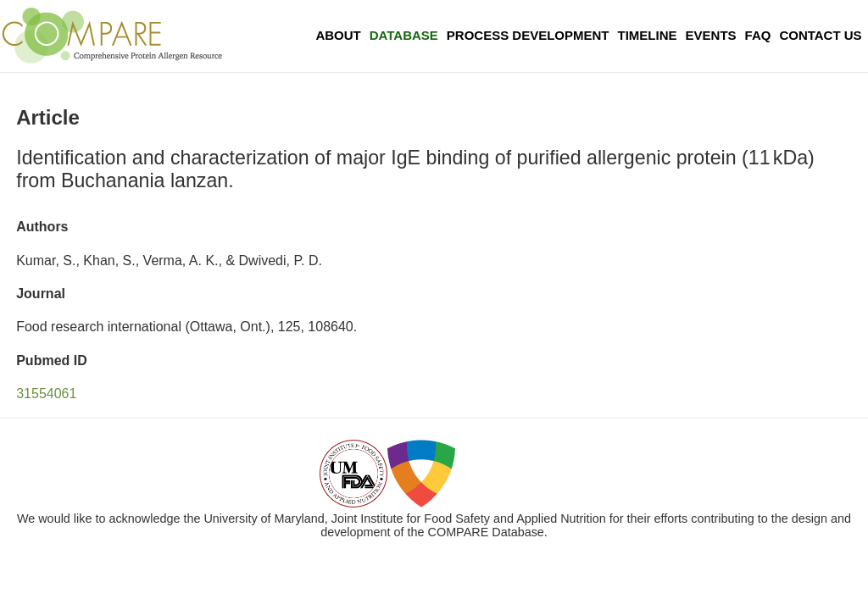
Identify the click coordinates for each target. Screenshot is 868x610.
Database (404, 35)
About (338, 35)
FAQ (758, 35)
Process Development (528, 35)
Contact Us (820, 35)
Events (711, 35)
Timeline (648, 35)
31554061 (46, 394)
